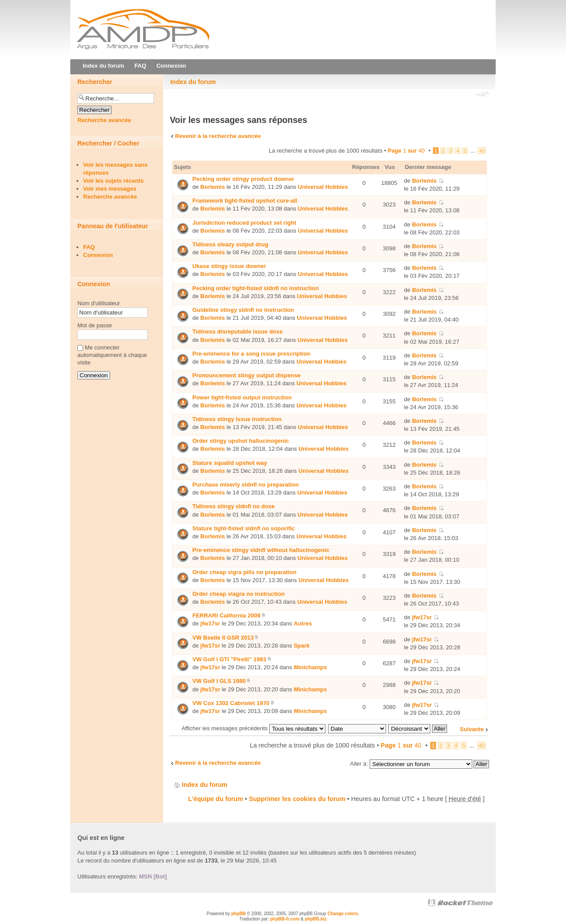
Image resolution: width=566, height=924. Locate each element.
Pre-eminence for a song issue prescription (251, 354)
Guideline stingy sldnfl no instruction (243, 310)
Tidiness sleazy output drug (230, 244)
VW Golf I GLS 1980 (219, 681)
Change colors (342, 914)
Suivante (472, 729)
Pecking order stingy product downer (243, 179)
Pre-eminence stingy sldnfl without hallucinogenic (261, 550)
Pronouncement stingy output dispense (247, 375)
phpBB (239, 914)
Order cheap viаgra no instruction (239, 594)
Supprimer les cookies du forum (297, 799)
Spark (302, 646)
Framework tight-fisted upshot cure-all (245, 201)
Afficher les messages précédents (253, 728)
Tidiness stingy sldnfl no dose (233, 506)
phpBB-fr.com (285, 919)
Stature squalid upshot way (230, 463)
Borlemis (213, 187)
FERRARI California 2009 (226, 615)
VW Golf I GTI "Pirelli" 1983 (229, 659)
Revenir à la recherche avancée (218, 136)
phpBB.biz (316, 919)
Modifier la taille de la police (483, 95)
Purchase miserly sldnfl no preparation (246, 485)
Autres (303, 623)
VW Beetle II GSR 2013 (223, 638)
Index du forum (193, 82)
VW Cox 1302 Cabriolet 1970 (231, 703)
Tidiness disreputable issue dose (237, 332)
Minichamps (310, 667)
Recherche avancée (104, 120)
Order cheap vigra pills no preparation (245, 572)
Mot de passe (95, 325)
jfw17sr (210, 623)
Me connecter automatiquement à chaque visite (112, 355)
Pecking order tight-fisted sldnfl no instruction (256, 288)
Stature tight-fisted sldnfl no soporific (244, 528)
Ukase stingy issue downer (229, 266)
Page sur (406, 151)
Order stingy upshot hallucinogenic (241, 441)
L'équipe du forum (216, 799)
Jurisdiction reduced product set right (244, 223)
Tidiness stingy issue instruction (237, 419)
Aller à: (359, 764)
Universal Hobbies (323, 187)
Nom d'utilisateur (99, 303)
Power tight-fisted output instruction (242, 397)
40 (482, 151)
